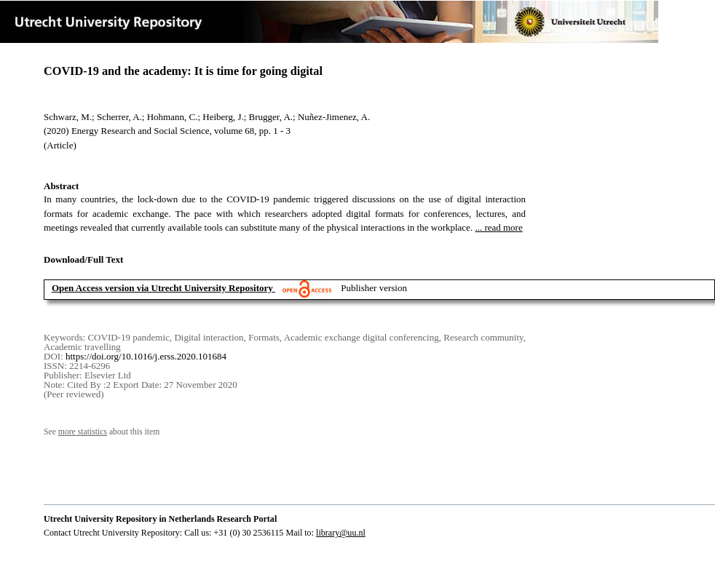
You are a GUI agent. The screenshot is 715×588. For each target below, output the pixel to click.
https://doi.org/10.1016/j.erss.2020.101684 (146, 356)
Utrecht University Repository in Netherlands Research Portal (160, 519)
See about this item (102, 432)
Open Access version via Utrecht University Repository (162, 288)
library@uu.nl (341, 533)
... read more (498, 227)
